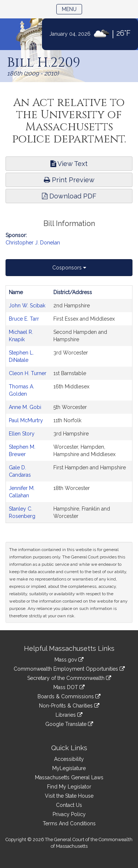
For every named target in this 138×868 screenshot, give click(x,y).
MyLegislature (69, 768)
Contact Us (69, 805)
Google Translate (69, 724)
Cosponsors (69, 268)
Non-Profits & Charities (69, 706)
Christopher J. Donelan (33, 243)
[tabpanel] (69, 404)
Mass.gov (69, 660)
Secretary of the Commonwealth (69, 678)
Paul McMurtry (26, 420)
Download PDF (69, 196)
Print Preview (69, 180)
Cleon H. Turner (28, 373)
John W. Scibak (27, 306)
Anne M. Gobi (25, 407)
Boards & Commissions (69, 696)
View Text (69, 164)
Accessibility (69, 759)
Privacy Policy (69, 814)
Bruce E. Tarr (24, 319)
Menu (72, 9)
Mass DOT (69, 687)
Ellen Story (22, 434)
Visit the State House (69, 796)
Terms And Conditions (69, 823)
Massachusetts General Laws (69, 777)
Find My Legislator (69, 787)
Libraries (69, 715)
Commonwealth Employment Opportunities (69, 669)
